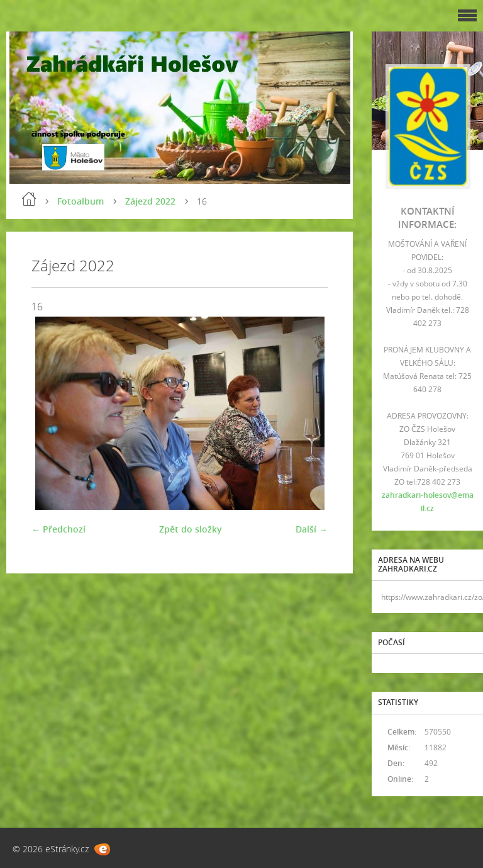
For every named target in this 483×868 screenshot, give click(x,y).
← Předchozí (58, 529)
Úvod (29, 199)
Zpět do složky (191, 529)
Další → (312, 529)
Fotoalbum (80, 201)
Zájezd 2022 (150, 201)
